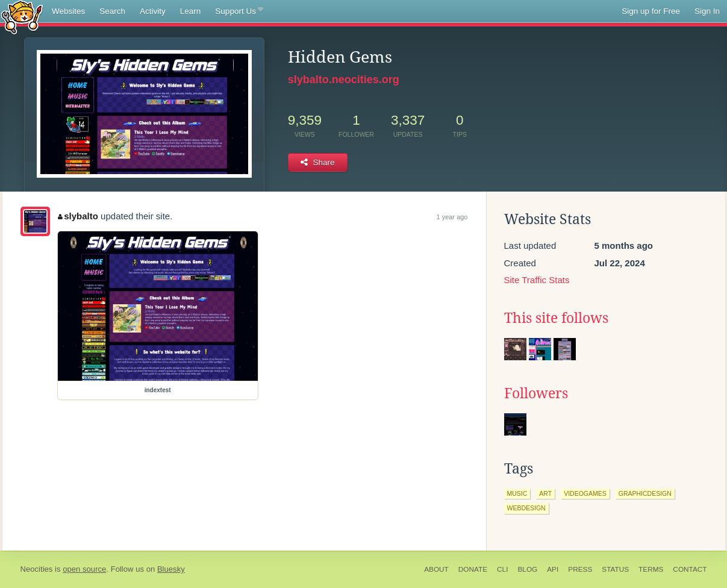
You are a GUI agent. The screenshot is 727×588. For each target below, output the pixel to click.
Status (615, 569)
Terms (651, 569)
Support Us (239, 11)
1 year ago (452, 217)
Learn (191, 11)
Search (112, 11)
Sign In (707, 11)
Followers (536, 393)
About (436, 569)
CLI (502, 569)
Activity (153, 11)
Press (580, 569)
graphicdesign (645, 493)
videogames (585, 493)
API (553, 569)
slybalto (78, 216)
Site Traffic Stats (537, 280)
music (517, 493)
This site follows (556, 318)
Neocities (37, 569)
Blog (527, 569)
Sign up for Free (651, 11)
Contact (690, 569)
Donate (473, 569)
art (545, 493)
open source (84, 569)
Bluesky (171, 569)
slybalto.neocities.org (344, 80)
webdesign (526, 508)
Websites (68, 11)
